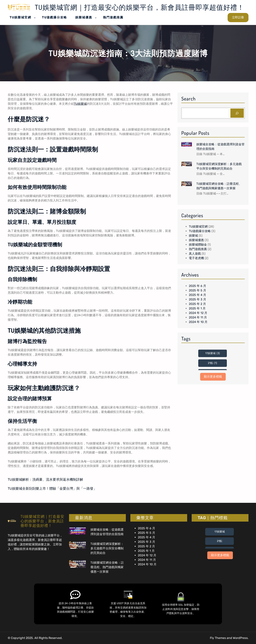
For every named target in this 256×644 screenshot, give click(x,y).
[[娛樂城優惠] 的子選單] (96, 17)
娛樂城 (193, 236)
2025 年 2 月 (197, 304)
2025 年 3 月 (198, 299)
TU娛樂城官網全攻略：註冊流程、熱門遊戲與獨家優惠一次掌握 (219, 186)
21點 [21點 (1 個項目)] (212, 363)
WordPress (240, 638)
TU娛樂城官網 (198, 227)
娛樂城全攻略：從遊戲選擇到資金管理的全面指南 (220, 146)
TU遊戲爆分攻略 (200, 231)
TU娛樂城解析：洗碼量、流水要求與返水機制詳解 (45, 480)
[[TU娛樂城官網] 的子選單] (35, 17)
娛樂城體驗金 (198, 245)
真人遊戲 (195, 254)
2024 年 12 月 (198, 313)
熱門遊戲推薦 (198, 249)
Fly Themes (218, 638)
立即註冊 (238, 17)
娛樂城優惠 (196, 240)
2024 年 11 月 (198, 317)
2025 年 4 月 (198, 295)
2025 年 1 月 (197, 308)
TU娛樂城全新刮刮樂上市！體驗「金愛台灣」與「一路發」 (52, 489)
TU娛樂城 (80, 104)
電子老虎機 (196, 258)
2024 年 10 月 (198, 322)
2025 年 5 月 (198, 290)
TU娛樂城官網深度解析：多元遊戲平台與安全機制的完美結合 (219, 166)
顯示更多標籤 (213, 377)
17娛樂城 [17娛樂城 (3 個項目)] (213, 353)
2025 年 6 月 (198, 286)
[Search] (237, 113)
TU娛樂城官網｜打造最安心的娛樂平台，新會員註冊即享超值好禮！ (139, 7)
